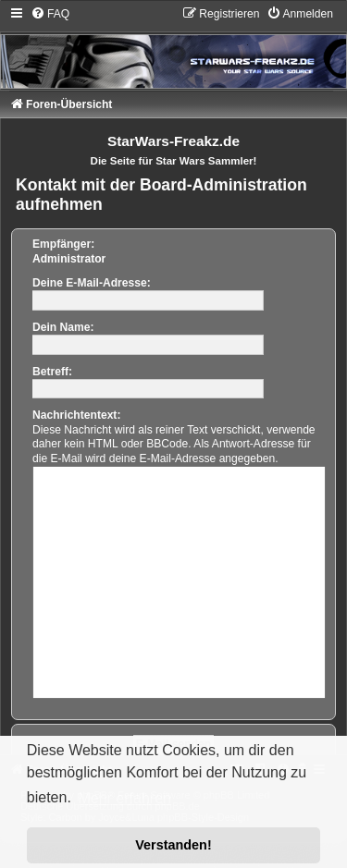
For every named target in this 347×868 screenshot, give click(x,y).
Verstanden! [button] (173, 845)
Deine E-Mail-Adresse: (92, 283)
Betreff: (52, 372)
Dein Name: (63, 327)
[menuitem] (50, 14)
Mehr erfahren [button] (124, 798)
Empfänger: (63, 244)
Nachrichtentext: (76, 415)
